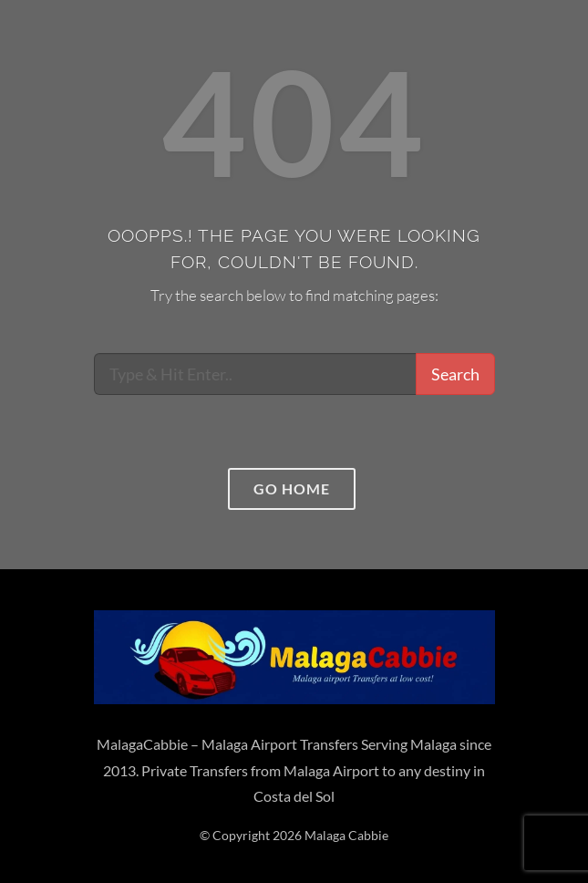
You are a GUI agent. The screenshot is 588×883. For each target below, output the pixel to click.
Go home (292, 488)
